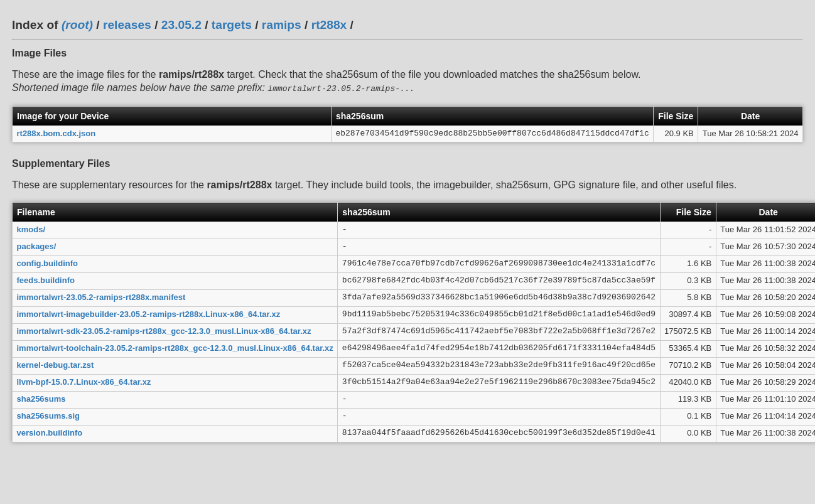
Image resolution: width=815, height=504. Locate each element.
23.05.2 (181, 25)
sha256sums (41, 398)
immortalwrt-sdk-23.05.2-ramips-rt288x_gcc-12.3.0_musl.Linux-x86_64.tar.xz (164, 330)
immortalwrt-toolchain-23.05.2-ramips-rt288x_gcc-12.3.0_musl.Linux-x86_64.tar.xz (175, 347)
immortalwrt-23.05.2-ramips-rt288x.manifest (101, 296)
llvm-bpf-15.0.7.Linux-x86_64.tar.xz (84, 381)
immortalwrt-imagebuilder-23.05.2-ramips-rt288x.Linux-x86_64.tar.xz (149, 313)
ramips (282, 25)
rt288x (329, 25)
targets (232, 25)
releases (127, 25)
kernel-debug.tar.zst (56, 364)
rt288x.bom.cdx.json (57, 132)
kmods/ (31, 228)
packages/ (37, 245)
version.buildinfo (50, 432)
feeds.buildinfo (46, 279)
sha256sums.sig (48, 415)
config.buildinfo (47, 262)
